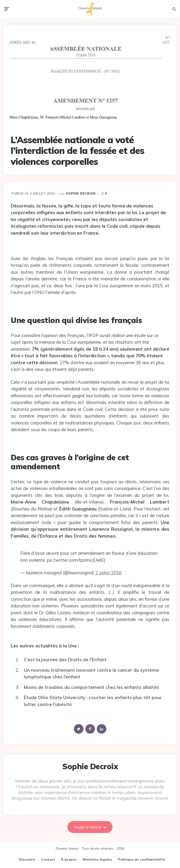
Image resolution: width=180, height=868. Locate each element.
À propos (69, 856)
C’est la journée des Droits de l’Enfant (65, 656)
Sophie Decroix (81, 189)
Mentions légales (97, 856)
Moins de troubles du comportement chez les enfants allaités (91, 683)
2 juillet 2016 (108, 569)
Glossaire (27, 856)
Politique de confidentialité (141, 856)
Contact (48, 856)
